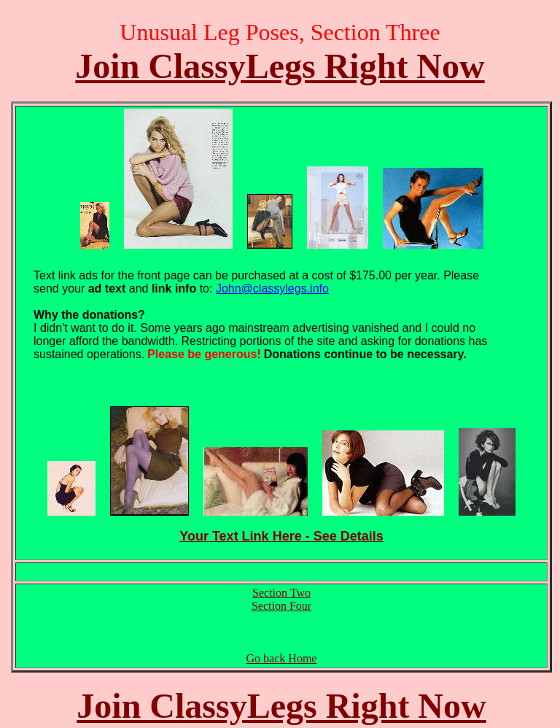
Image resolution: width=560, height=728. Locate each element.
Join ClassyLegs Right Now (280, 66)
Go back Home (282, 658)
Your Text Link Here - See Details (281, 536)
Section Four (281, 606)
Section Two (281, 593)
